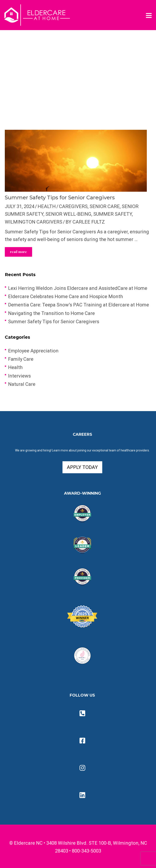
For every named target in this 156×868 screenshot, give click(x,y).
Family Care (21, 359)
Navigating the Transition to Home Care (51, 313)
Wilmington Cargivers (34, 222)
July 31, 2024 (20, 206)
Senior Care (105, 206)
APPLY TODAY (82, 467)
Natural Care (22, 384)
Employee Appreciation (33, 351)
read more (18, 252)
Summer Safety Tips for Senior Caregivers (60, 197)
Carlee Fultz (89, 222)
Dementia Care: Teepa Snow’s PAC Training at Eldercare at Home (79, 305)
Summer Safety (113, 214)
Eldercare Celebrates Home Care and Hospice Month (65, 296)
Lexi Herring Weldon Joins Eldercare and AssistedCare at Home (78, 288)
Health (47, 206)
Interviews (19, 376)
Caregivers (73, 206)
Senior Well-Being (68, 214)
